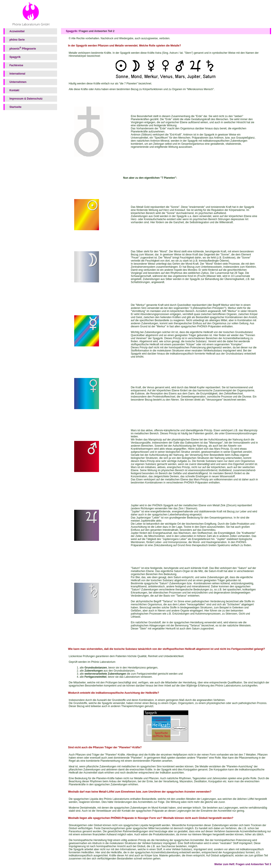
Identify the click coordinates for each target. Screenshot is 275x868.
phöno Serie (17, 40)
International (17, 74)
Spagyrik (15, 57)
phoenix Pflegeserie (23, 48)
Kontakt (14, 90)
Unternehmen (18, 82)
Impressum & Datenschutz (26, 99)
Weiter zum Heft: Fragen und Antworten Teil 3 (243, 864)
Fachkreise (16, 65)
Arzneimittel (17, 31)
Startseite (15, 107)
